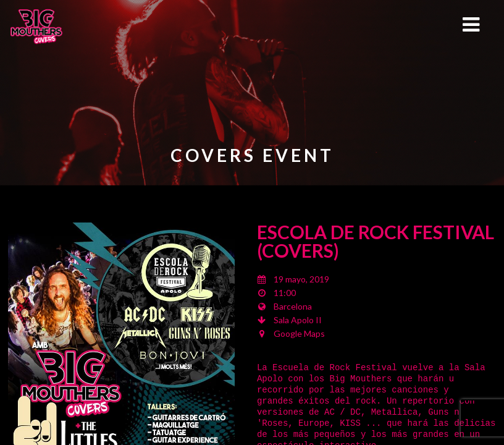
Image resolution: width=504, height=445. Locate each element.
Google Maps (299, 333)
